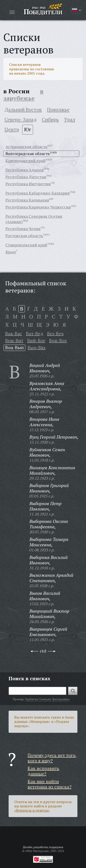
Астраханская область (26, 147)
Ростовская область (24, 236)
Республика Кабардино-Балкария (38, 193)
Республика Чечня (23, 229)
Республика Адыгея (25, 170)
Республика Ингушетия (28, 184)
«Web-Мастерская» (37, 851)
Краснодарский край (25, 160)
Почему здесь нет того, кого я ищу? (52, 758)
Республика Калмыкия (27, 200)
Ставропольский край (26, 245)
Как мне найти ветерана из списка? (50, 784)
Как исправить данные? (43, 771)
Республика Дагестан (26, 177)
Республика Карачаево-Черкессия (38, 207)
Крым (11, 252)
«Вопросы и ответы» (32, 810)
